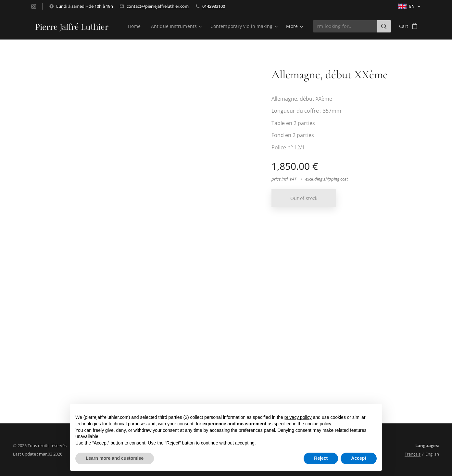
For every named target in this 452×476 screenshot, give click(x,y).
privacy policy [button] (298, 417)
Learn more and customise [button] (115, 458)
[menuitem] (133, 26)
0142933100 (214, 6)
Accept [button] (359, 458)
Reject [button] (321, 458)
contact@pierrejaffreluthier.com (158, 6)
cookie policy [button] (318, 424)
